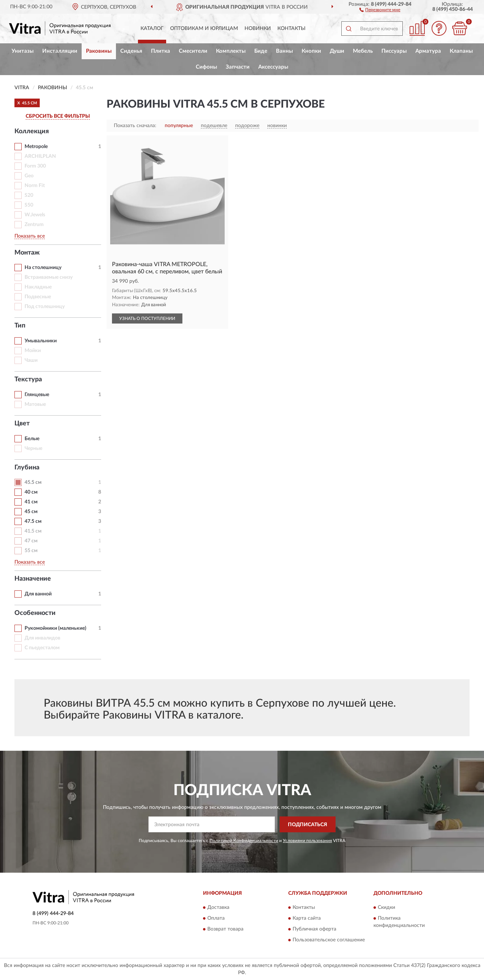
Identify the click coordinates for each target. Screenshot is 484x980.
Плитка (161, 51)
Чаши (31, 360)
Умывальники (41, 341)
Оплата (216, 918)
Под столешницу (45, 307)
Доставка (218, 907)
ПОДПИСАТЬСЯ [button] (308, 825)
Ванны (284, 51)
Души (337, 51)
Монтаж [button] (27, 253)
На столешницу (43, 268)
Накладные (38, 287)
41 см (31, 502)
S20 (29, 195)
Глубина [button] (27, 468)
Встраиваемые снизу (49, 277)
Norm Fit (35, 186)
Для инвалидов (42, 638)
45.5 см (33, 482)
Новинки (258, 29)
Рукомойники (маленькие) (55, 628)
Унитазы (23, 51)
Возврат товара (225, 929)
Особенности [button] (35, 613)
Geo (29, 176)
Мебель (363, 51)
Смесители (193, 51)
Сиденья (131, 51)
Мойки (33, 351)
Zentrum (34, 225)
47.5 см (33, 521)
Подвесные (38, 297)
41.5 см (33, 531)
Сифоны (206, 67)
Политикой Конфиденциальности (244, 841)
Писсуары (394, 51)
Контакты (291, 29)
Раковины (99, 51)
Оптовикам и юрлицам (204, 29)
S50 (29, 205)
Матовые (35, 404)
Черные (33, 448)
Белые (32, 439)
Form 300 (35, 166)
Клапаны (461, 51)
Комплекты (231, 51)
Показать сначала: (135, 126)
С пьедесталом (42, 648)
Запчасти (238, 67)
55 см (31, 551)
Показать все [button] (30, 236)
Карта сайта (307, 918)
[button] (380, 9)
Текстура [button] (28, 380)
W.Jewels (35, 215)
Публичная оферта (314, 929)
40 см (31, 492)
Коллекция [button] (32, 131)
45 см (31, 512)
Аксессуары (273, 67)
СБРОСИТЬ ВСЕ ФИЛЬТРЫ (58, 116)
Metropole (36, 147)
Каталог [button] (152, 29)
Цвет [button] (22, 424)
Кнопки (311, 51)
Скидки (386, 907)
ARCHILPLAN (40, 156)
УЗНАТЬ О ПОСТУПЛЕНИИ (147, 318)
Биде (261, 51)
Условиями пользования (307, 841)
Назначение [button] (33, 579)
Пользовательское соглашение (329, 940)
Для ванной (38, 594)
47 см (31, 541)
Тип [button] (20, 326)
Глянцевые (37, 395)
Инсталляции (60, 51)
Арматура (428, 51)
